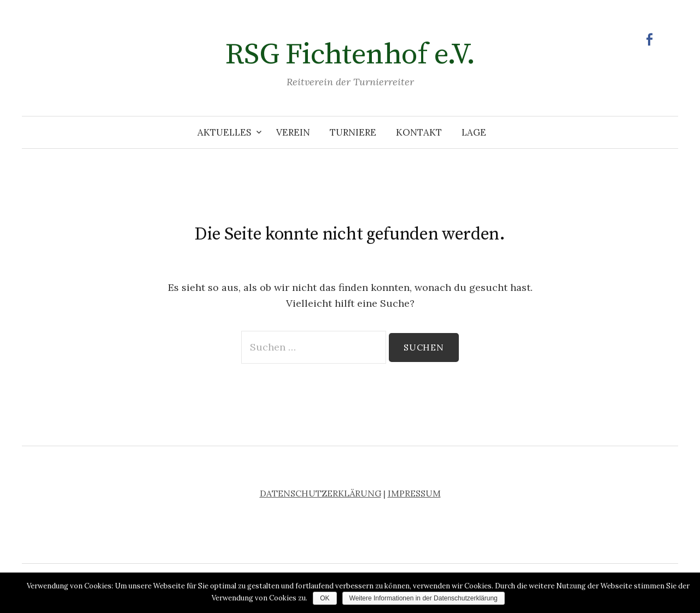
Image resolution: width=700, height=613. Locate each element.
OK (325, 598)
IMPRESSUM (414, 493)
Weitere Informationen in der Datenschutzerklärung (424, 598)
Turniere (353, 132)
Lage (474, 132)
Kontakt (419, 132)
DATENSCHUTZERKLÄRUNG (320, 493)
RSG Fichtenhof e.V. (350, 55)
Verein (293, 132)
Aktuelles (224, 132)
